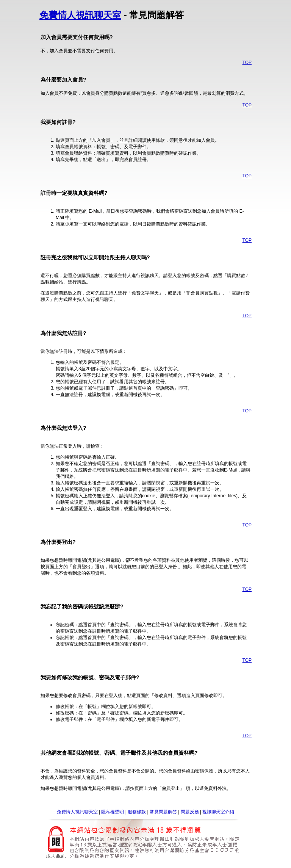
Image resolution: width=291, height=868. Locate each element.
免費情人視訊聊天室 (80, 15)
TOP (247, 63)
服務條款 (137, 812)
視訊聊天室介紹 (218, 812)
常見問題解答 (163, 812)
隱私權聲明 (113, 812)
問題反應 (190, 812)
